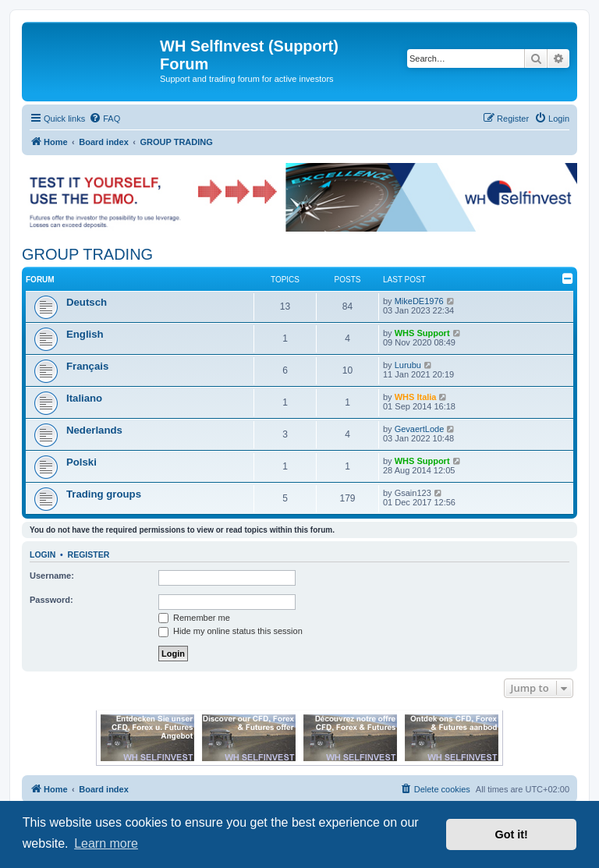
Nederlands (94, 430)
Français (87, 366)
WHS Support (422, 333)
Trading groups (104, 494)
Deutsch (87, 302)
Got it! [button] (512, 834)
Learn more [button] (106, 843)
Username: (52, 576)
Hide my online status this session (230, 631)
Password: (51, 600)
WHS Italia (416, 397)
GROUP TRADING (87, 254)
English (85, 334)
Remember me (194, 618)
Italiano (84, 398)
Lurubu (408, 365)
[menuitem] (105, 119)
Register (89, 554)
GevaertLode (420, 429)
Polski (82, 462)
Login (43, 554)
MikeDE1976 (419, 301)
